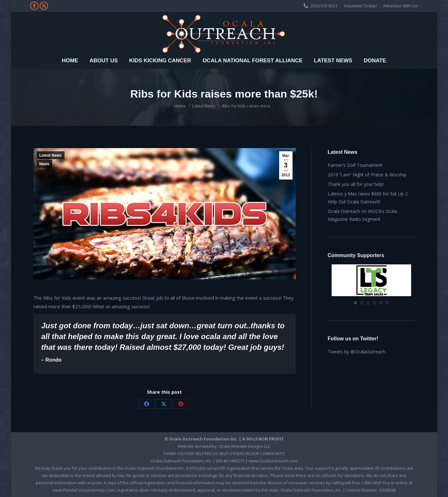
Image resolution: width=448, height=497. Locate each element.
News (44, 164)
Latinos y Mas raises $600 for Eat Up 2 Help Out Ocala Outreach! (368, 198)
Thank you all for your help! (356, 184)
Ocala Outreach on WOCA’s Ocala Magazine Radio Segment (362, 215)
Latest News (51, 155)
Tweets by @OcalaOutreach (357, 352)
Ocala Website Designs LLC (245, 446)
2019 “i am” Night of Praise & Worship (367, 175)
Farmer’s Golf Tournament (355, 165)
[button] (355, 303)
